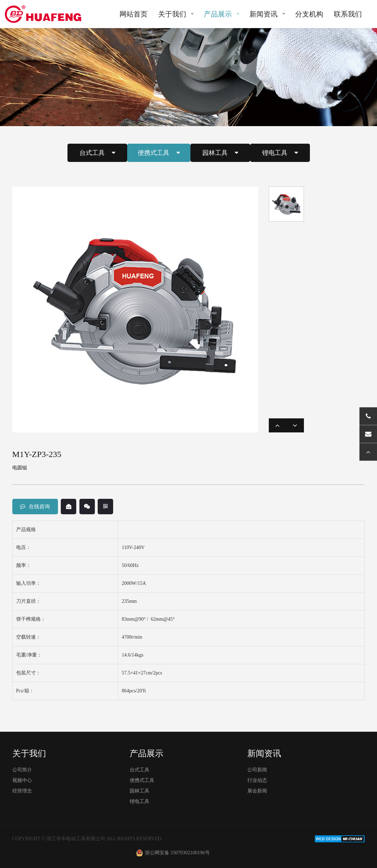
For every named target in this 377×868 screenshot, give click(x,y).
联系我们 (348, 14)
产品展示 (218, 14)
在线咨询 (35, 507)
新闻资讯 (264, 14)
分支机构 (309, 14)
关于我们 (172, 14)
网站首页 (134, 14)
